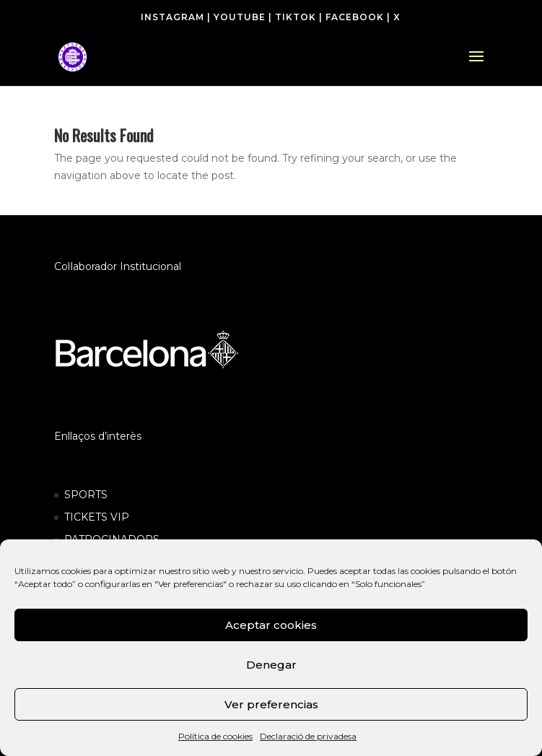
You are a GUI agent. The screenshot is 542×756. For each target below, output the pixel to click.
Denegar (271, 665)
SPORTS (86, 495)
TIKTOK (296, 17)
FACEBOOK (355, 17)
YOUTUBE (240, 17)
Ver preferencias (271, 704)
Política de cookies (215, 736)
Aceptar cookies (271, 625)
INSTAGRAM (172, 17)
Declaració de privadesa (308, 736)
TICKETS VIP (97, 517)
